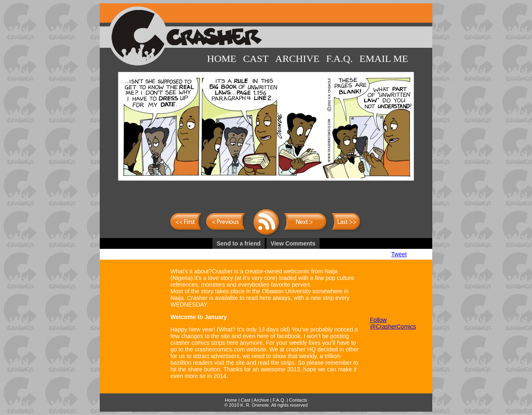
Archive (297, 59)
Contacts (298, 400)
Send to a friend (239, 243)
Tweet (399, 254)
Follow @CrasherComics (393, 323)
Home (222, 59)
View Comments (293, 243)
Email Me (384, 59)
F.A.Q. (340, 59)
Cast (256, 59)
